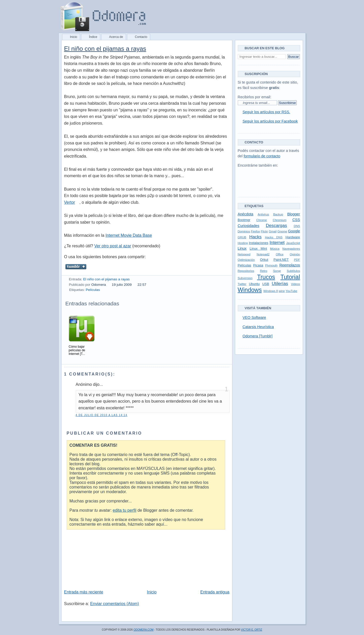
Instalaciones (259, 243)
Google (294, 231)
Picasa (258, 265)
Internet (277, 242)
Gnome (282, 231)
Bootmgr (244, 220)
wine (282, 291)
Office (280, 254)
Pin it (115, 267)
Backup (278, 214)
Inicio (152, 592)
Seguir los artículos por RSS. (266, 112)
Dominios (244, 231)
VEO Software (254, 317)
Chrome (262, 220)
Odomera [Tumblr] (258, 336)
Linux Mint (258, 249)
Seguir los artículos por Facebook (270, 121)
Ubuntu (254, 284)
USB (266, 284)
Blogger (294, 214)
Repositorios (246, 271)
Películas (93, 290)
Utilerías (280, 283)
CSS (296, 220)
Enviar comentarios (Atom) (115, 604)
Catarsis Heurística (258, 327)
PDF (297, 260)
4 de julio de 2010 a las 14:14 (102, 415)
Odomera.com (143, 630)
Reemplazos (290, 265)
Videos (295, 284)
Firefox (255, 231)
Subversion (245, 278)
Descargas (277, 225)
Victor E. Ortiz (251, 630)
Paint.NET (281, 260)
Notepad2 (263, 254)
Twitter (242, 284)
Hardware (293, 237)
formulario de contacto (262, 156)
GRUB (242, 237)
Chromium (280, 220)
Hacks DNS (274, 237)
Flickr (265, 231)
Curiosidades (249, 226)
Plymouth (271, 265)
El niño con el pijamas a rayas (105, 49)
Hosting (243, 243)
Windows (250, 290)
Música (275, 249)
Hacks (255, 237)
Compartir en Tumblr (76, 267)
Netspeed (244, 254)
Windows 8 (270, 291)
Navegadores (291, 249)
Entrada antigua (215, 592)
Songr (277, 271)
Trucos (266, 277)
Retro (264, 271)
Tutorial (290, 277)
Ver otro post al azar (113, 246)
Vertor (70, 202)
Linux (242, 248)
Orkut (264, 260)
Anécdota (246, 214)
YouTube (291, 291)
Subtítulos (293, 271)
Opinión (295, 254)
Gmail (273, 231)
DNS (297, 226)
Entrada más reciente (84, 592)
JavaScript (293, 243)
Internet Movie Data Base (129, 235)
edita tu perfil (125, 510)
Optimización (246, 260)
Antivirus (263, 214)
